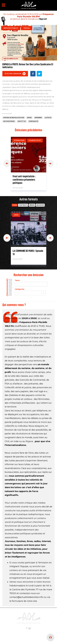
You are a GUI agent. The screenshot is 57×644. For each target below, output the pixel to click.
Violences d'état (35, 141)
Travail (27, 28)
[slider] (7, 295)
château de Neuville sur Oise (14, 118)
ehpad (29, 118)
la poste (48, 118)
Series (16, 215)
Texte (30, 283)
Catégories (30, 292)
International (19, 141)
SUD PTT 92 (22, 121)
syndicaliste (33, 121)
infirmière (38, 118)
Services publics (11, 28)
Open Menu (4, 5)
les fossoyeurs (9, 121)
